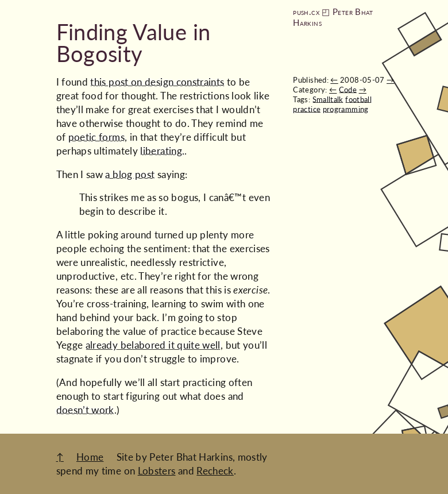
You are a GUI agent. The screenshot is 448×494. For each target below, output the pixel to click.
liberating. (162, 151)
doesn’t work (85, 410)
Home (90, 457)
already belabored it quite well (153, 345)
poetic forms (96, 137)
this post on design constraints (157, 82)
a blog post (130, 174)
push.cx (306, 12)
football (358, 99)
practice (307, 109)
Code (348, 90)
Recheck (215, 471)
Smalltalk (328, 99)
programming (346, 109)
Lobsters (157, 471)
